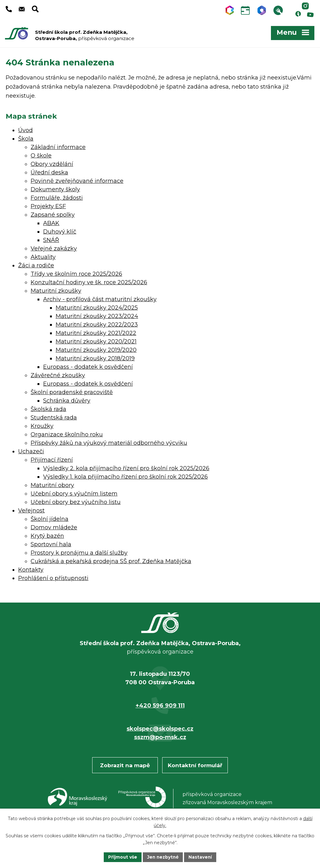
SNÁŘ (51, 239)
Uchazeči (31, 450)
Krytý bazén (47, 534)
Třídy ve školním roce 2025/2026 (76, 272)
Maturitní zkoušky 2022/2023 (97, 323)
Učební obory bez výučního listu (76, 501)
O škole (41, 154)
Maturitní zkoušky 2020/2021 (96, 340)
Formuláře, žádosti (57, 196)
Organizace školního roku (67, 433)
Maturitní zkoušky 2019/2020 (96, 348)
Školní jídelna (50, 517)
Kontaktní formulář (195, 764)
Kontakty (31, 568)
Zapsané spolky (53, 213)
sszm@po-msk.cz (160, 736)
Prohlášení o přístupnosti (53, 577)
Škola (26, 137)
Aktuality (43, 255)
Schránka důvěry (67, 399)
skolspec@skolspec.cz (160, 727)
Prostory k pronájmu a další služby (79, 551)
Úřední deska (49, 171)
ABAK (51, 222)
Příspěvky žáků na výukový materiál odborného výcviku (109, 441)
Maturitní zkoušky (56, 289)
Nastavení (201, 857)
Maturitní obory (52, 484)
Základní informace (58, 146)
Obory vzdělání (52, 162)
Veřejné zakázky (54, 247)
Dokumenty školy (55, 188)
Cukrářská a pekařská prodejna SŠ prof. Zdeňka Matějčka (111, 560)
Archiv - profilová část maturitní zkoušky (100, 298)
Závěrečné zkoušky (58, 374)
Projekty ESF (48, 205)
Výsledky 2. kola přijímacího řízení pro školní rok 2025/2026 (126, 467)
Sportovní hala (51, 543)
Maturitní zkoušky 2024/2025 (97, 306)
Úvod (25, 129)
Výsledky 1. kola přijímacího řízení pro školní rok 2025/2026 (125, 475)
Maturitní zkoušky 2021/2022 (96, 331)
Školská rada (48, 408)
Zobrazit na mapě (125, 764)
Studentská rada (54, 416)
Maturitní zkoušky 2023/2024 (97, 315)
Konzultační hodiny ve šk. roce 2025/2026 (89, 281)
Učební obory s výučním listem (74, 492)
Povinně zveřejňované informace (77, 179)
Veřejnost (31, 509)
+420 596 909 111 (160, 704)
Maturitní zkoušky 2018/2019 (95, 357)
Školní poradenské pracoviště (72, 391)
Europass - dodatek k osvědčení (88, 365)
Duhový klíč (60, 230)
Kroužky (42, 424)
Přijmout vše (122, 857)
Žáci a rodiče (36, 264)
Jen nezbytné (163, 857)
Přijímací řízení (52, 458)
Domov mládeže (54, 526)
